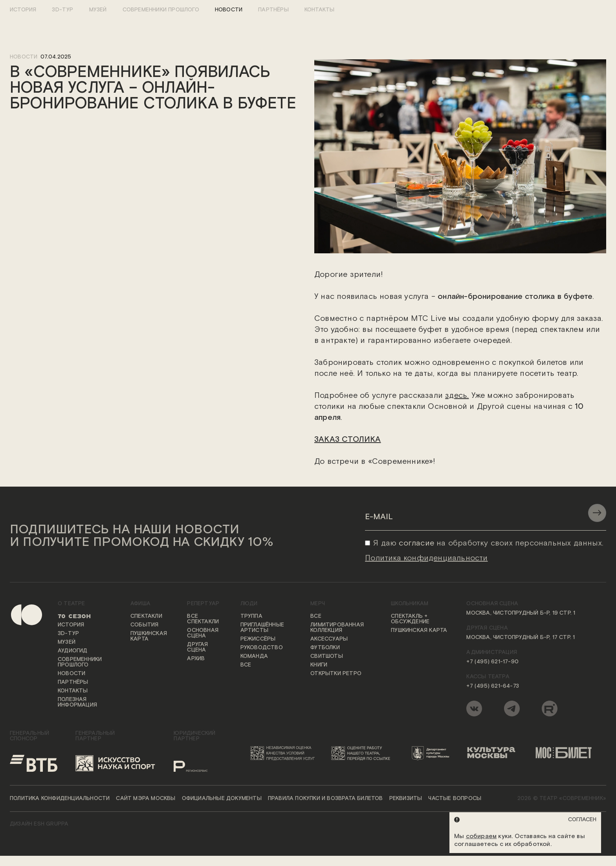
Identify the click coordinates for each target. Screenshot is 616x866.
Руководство (262, 648)
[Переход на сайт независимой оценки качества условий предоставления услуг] (284, 753)
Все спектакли (203, 619)
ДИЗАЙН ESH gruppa (39, 824)
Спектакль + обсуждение (410, 619)
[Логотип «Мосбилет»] (568, 753)
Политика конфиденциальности (60, 799)
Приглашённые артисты (262, 628)
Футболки (325, 648)
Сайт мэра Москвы (146, 799)
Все (246, 665)
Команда (254, 657)
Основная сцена (203, 633)
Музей (98, 10)
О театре (71, 604)
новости (24, 57)
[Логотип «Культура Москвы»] (495, 753)
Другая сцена (197, 648)
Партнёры (273, 10)
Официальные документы (222, 799)
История (23, 10)
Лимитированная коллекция (337, 628)
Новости (229, 10)
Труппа (251, 617)
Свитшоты (327, 657)
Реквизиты (406, 799)
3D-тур (62, 10)
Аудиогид (73, 651)
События (144, 625)
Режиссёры (258, 639)
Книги (319, 665)
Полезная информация (77, 703)
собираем (481, 836)
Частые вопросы (455, 799)
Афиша (140, 604)
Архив (196, 659)
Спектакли (146, 617)
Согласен (582, 820)
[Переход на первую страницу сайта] (20, 661)
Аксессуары (329, 639)
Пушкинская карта (149, 637)
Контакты (320, 10)
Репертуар (203, 604)
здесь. (457, 396)
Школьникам (410, 604)
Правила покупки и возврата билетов (325, 799)
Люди (249, 604)
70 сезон (74, 617)
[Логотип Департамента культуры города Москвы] (433, 753)
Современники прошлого (161, 10)
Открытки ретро (336, 674)
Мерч (318, 604)
